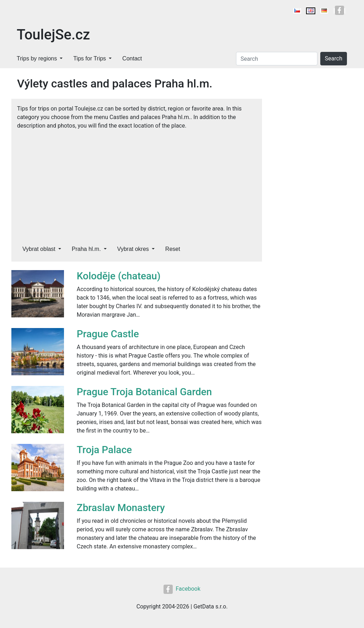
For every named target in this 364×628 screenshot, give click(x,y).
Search (334, 58)
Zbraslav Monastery (121, 508)
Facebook (182, 589)
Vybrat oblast (39, 249)
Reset (173, 249)
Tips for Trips (90, 58)
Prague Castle (108, 334)
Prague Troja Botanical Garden (144, 392)
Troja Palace (104, 450)
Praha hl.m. (86, 249)
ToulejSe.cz (53, 35)
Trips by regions (37, 58)
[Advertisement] (137, 183)
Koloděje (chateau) (119, 276)
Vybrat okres (133, 249)
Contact (132, 58)
